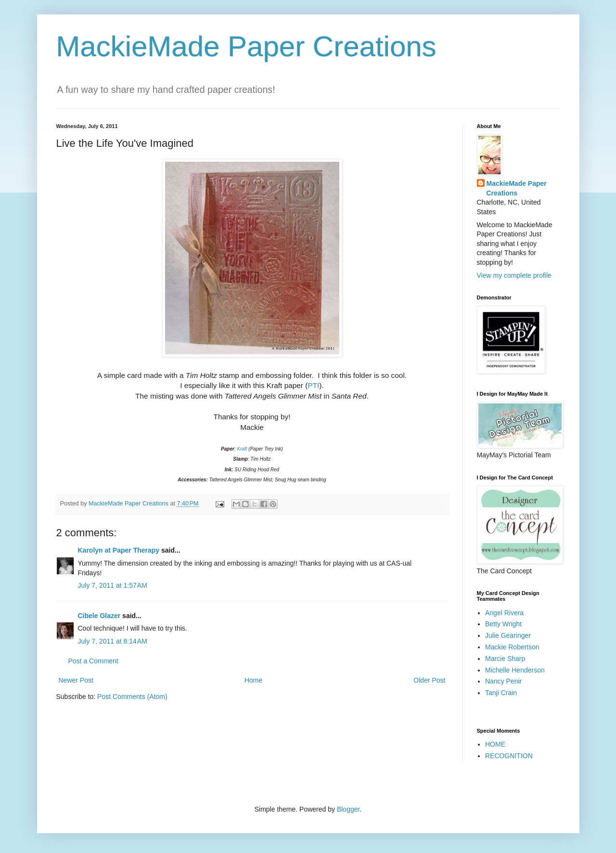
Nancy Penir (503, 681)
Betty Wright (503, 624)
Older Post (429, 680)
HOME (495, 744)
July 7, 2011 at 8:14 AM (113, 641)
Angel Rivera (504, 613)
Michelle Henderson (515, 670)
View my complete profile (514, 275)
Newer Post (76, 680)
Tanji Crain (501, 693)
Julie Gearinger (508, 635)
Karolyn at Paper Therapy (119, 550)
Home (253, 680)
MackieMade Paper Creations (246, 46)
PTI (313, 385)
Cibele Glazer (99, 616)
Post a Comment (93, 661)
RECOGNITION (509, 756)
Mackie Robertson (512, 647)
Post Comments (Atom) (132, 697)
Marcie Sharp (505, 659)
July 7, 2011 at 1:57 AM (113, 585)
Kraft (242, 449)
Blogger (348, 809)
